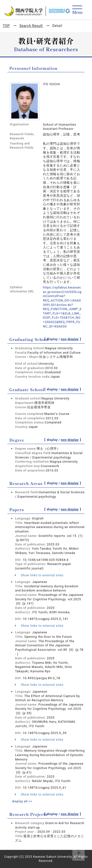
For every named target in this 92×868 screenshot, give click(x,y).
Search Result (31, 26)
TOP (6, 26)
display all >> (22, 801)
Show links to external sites (39, 575)
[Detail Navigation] (77, 10)
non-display (70, 339)
